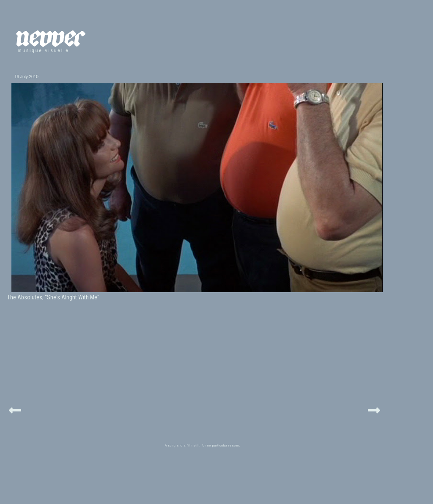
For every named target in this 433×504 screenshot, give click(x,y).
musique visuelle (44, 51)
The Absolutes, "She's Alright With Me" (53, 297)
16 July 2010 (26, 77)
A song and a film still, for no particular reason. (203, 445)
